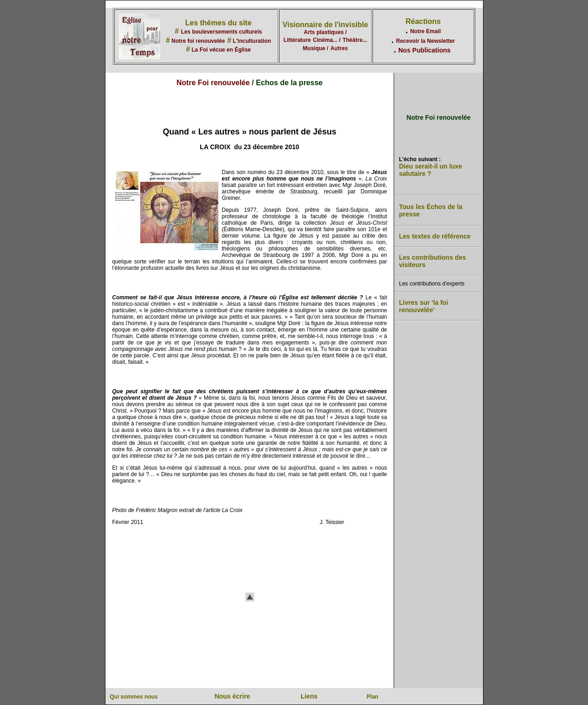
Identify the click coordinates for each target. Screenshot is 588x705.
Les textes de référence (435, 236)
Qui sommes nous (134, 697)
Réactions (423, 21)
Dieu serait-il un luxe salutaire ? (431, 170)
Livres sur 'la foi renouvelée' (424, 306)
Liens (309, 696)
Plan (372, 697)
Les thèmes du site (218, 23)
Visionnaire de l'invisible (326, 25)
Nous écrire (232, 696)
